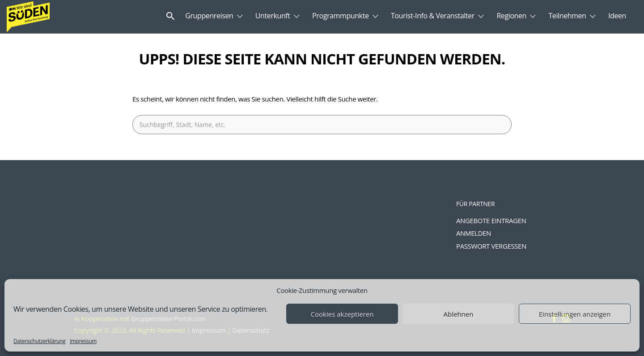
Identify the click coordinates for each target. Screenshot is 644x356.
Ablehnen (459, 314)
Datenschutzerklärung (39, 341)
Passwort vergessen (491, 246)
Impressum (83, 341)
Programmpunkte (340, 16)
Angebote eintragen (491, 220)
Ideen (617, 16)
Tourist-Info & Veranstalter (433, 16)
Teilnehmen (567, 16)
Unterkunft (273, 16)
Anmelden (474, 233)
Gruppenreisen (209, 16)
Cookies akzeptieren (342, 314)
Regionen (511, 16)
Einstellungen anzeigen (575, 314)
